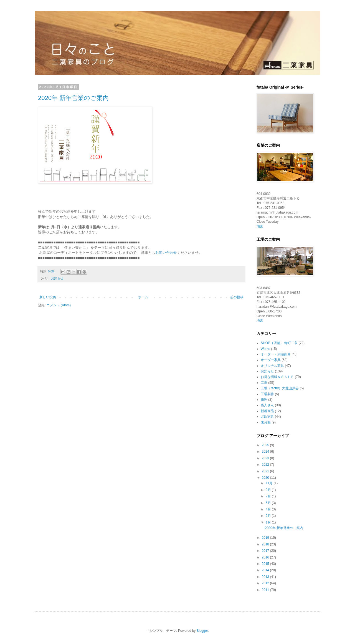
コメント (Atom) (59, 305)
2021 (266, 471)
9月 (269, 490)
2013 (266, 577)
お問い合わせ (166, 253)
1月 (269, 522)
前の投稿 (237, 297)
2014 (266, 570)
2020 (266, 478)
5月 (269, 503)
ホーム (143, 297)
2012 (266, 583)
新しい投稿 (48, 297)
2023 (266, 458)
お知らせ (57, 278)
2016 (266, 557)
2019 (266, 538)
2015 (266, 564)
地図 (260, 226)
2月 (269, 516)
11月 (270, 483)
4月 (269, 509)
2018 (266, 544)
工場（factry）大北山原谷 (280, 388)
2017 (266, 551)
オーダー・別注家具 (276, 354)
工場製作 (267, 394)
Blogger (202, 631)
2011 (266, 590)
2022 (266, 465)
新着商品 (267, 411)
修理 (264, 400)
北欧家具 (267, 417)
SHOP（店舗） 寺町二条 (279, 343)
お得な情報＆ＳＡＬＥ (277, 377)
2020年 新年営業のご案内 (73, 98)
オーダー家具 (271, 360)
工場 (264, 383)
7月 (269, 496)
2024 (266, 452)
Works (265, 349)
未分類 (266, 422)
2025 (266, 445)
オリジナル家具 (272, 366)
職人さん (267, 405)
